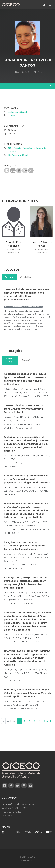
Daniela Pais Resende (13, 244)
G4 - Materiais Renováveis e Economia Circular (27, 150)
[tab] (10, 277)
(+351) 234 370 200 (11, 812)
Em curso (10, 277)
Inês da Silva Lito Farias (41, 244)
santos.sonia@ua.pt (18, 112)
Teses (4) (26, 360)
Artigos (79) (10, 360)
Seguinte (48, 721)
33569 (11, 115)
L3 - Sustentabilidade (18, 155)
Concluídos (26, 277)
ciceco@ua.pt (8, 815)
